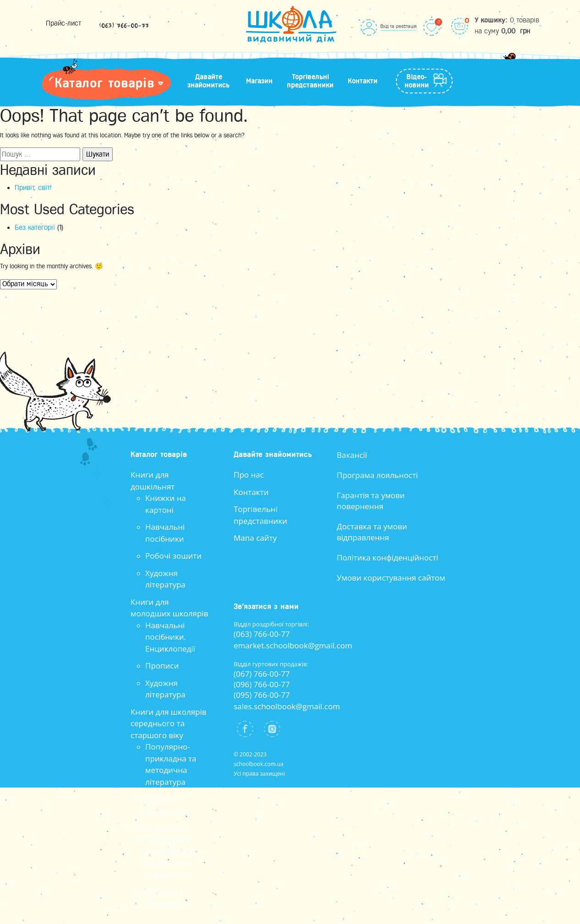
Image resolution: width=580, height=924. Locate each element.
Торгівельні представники (310, 81)
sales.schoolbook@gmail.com (287, 706)
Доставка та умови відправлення (372, 532)
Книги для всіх (158, 828)
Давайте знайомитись (208, 81)
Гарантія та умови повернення (371, 501)
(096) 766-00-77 (262, 684)
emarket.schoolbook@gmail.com (293, 645)
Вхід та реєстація (398, 26)
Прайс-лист (63, 23)
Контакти (363, 81)
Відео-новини (417, 81)
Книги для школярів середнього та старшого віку (169, 723)
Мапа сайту (255, 538)
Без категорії (35, 228)
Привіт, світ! (33, 188)
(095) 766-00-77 (262, 695)
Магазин (259, 81)
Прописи (162, 666)
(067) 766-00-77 (262, 674)
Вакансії (352, 455)
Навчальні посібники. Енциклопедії (170, 637)
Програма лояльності (377, 475)
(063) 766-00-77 (124, 26)
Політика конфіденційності (388, 557)
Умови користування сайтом (391, 578)
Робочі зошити (173, 556)
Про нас (249, 475)
